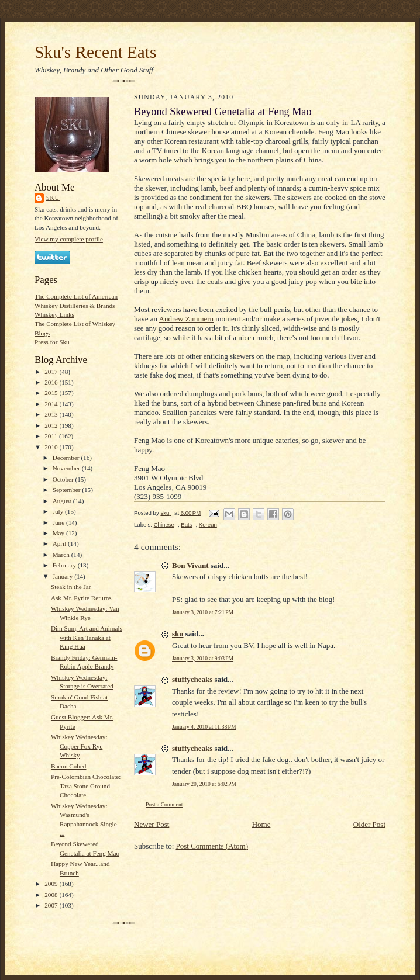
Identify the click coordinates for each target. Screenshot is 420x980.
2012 (52, 425)
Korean (208, 524)
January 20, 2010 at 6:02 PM (204, 784)
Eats (186, 524)
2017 (52, 372)
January (64, 576)
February (65, 565)
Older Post (369, 824)
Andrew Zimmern (187, 319)
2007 (52, 905)
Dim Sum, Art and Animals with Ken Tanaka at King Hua (87, 637)
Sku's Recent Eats (95, 52)
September (68, 490)
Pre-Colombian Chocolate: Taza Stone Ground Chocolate (86, 786)
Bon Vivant (190, 565)
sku (53, 198)
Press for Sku (52, 342)
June (59, 522)
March (62, 555)
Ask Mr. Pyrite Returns (81, 598)
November (67, 468)
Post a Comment (164, 804)
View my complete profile (69, 239)
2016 (52, 382)
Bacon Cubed (69, 766)
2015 (52, 393)
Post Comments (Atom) (212, 846)
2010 (52, 447)
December (67, 458)
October (64, 479)
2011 (52, 436)
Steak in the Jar (71, 587)
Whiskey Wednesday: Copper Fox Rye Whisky (79, 746)
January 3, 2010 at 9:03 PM (203, 658)
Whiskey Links (54, 314)
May (59, 533)
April (60, 543)
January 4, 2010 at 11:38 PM (204, 727)
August (63, 501)
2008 (52, 895)
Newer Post (152, 824)
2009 (52, 884)
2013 (52, 414)
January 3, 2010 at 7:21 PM (203, 612)
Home (261, 824)
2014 (52, 404)
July (59, 511)
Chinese (164, 524)
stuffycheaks (192, 679)
